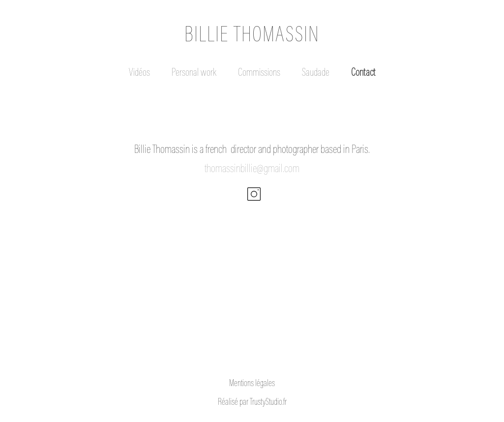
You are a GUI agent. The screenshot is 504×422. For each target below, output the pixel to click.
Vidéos (139, 73)
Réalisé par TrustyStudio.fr (252, 403)
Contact (363, 73)
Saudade (316, 73)
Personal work (194, 73)
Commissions (259, 73)
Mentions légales (252, 384)
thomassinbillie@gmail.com (252, 169)
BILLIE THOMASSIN (252, 36)
